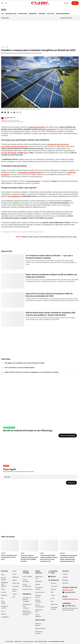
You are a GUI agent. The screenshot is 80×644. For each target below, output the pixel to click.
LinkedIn (65, 577)
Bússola (38, 584)
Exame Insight (3, 602)
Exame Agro (16, 583)
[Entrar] (75, 3)
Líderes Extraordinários (40, 606)
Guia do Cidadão (27, 577)
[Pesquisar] (6, 3)
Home (3, 47)
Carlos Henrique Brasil (10, 117)
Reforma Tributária (38, 601)
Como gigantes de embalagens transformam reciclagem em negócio (25, 363)
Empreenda (54, 604)
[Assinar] (66, 3)
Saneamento (33, 14)
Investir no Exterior (38, 596)
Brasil (3, 589)
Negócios (4, 614)
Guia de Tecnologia (26, 580)
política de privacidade (41, 642)
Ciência (15, 594)
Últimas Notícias (4, 579)
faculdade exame (54, 572)
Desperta (6, 466)
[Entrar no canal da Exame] (68, 436)
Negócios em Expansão (39, 632)
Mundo (14, 571)
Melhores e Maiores (39, 625)
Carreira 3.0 (54, 586)
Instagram (65, 580)
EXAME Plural (23, 14)
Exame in (54, 583)
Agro (52, 601)
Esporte (15, 580)
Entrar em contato (68, 590)
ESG (4, 10)
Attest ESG (51, 14)
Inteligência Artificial (5, 607)
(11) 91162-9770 (70, 592)
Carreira (4, 592)
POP (14, 597)
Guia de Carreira (27, 589)
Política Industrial (38, 616)
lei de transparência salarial (56, 642)
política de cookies (28, 642)
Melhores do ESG (11, 14)
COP (2, 14)
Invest (3, 611)
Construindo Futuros (39, 588)
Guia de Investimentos (27, 585)
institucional (9, 642)
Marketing (15, 577)
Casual (14, 574)
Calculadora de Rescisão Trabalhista (27, 600)
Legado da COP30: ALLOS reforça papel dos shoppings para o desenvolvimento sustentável (31, 372)
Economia (4, 595)
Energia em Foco (40, 592)
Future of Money (15, 590)
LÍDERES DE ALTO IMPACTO (5, 584)
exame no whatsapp (9, 428)
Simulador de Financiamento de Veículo (27, 613)
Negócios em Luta (39, 611)
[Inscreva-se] (71, 483)
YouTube (65, 574)
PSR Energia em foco (36, 232)
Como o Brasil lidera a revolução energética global (19, 368)
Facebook (65, 583)
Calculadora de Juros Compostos (27, 606)
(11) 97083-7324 (70, 606)
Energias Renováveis (63, 14)
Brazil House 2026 (39, 577)
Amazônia (42, 14)
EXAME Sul (39, 581)
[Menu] (2, 3)
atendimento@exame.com (70, 599)
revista (53, 577)
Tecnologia (16, 586)
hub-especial (23, 232)
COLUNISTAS (5, 617)
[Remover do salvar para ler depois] (20, 112)
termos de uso (18, 642)
